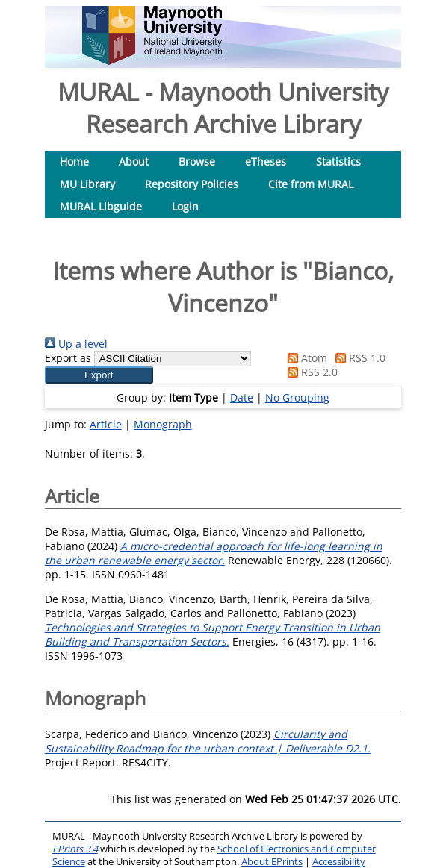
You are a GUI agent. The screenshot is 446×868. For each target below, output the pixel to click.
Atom (305, 358)
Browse (197, 162)
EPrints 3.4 (75, 849)
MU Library (87, 184)
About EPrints (272, 862)
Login (185, 206)
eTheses (266, 162)
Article (106, 424)
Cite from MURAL (311, 184)
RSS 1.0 (358, 358)
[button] (99, 375)
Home (74, 162)
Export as (68, 358)
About (134, 162)
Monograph (163, 424)
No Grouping (297, 397)
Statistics (338, 162)
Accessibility (339, 862)
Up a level (76, 344)
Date (242, 397)
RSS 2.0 (310, 372)
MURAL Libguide (101, 206)
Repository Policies (192, 184)
